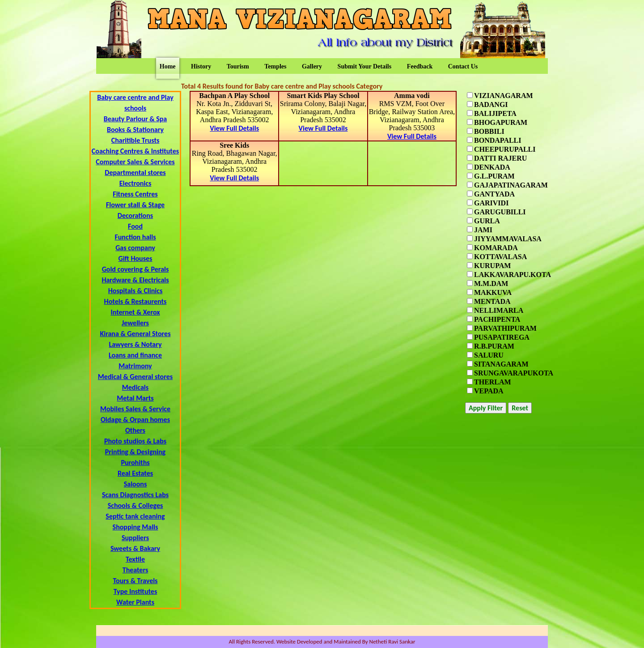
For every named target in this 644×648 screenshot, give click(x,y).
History (201, 66)
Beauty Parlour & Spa (135, 119)
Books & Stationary (135, 130)
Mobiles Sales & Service (135, 409)
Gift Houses (135, 258)
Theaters (136, 570)
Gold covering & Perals (136, 269)
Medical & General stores (135, 377)
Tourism (238, 66)
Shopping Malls (136, 527)
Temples (275, 66)
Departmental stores (135, 173)
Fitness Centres (135, 194)
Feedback (420, 66)
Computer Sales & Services (135, 162)
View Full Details (234, 128)
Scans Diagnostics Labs (135, 495)
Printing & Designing (135, 452)
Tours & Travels (135, 581)
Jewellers (135, 323)
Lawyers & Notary (135, 344)
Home (168, 66)
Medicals (135, 387)
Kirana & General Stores (135, 334)
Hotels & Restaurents (136, 301)
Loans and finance (135, 355)
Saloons (136, 484)
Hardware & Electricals (135, 280)
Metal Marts (135, 398)
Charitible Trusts (136, 140)
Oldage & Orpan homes (135, 420)
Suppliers (135, 538)
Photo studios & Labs (135, 441)
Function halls (135, 237)
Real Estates (135, 473)
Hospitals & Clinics (136, 291)
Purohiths (135, 463)
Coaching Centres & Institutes (135, 151)
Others (135, 430)
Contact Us (463, 66)
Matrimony (135, 366)
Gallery (312, 66)
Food (135, 226)
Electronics (136, 183)
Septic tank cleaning (135, 516)
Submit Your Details (365, 66)
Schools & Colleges (136, 505)
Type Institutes (136, 591)
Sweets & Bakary (135, 548)
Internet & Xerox (135, 312)
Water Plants (135, 602)
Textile (135, 559)
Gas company (135, 248)
